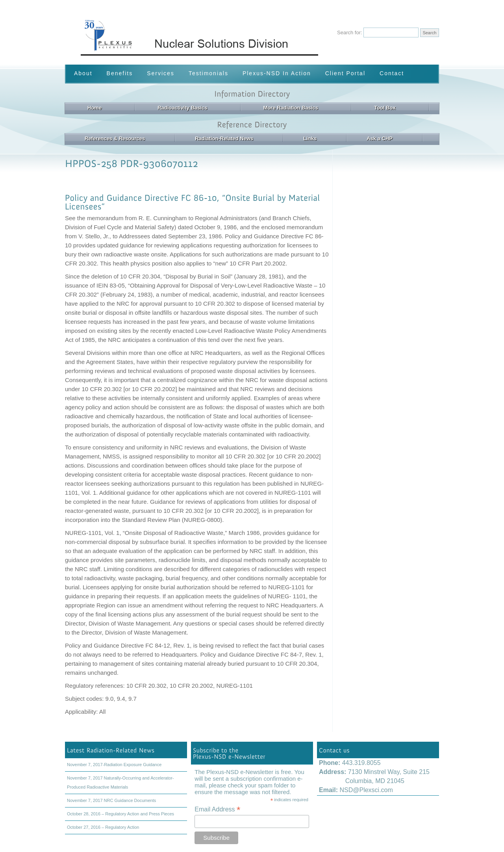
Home (94, 108)
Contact (392, 73)
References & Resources (115, 138)
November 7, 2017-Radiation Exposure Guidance (114, 765)
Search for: (350, 32)
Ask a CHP (380, 138)
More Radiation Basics (291, 108)
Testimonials (208, 73)
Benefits (120, 73)
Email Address (217, 809)
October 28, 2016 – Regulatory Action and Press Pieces (120, 814)
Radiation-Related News (224, 138)
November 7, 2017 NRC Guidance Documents (111, 800)
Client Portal (345, 73)
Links (310, 138)
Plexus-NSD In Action (277, 73)
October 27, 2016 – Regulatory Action (103, 827)
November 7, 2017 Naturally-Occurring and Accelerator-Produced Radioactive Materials (120, 782)
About (83, 73)
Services (161, 73)
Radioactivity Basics (182, 108)
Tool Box (385, 108)
